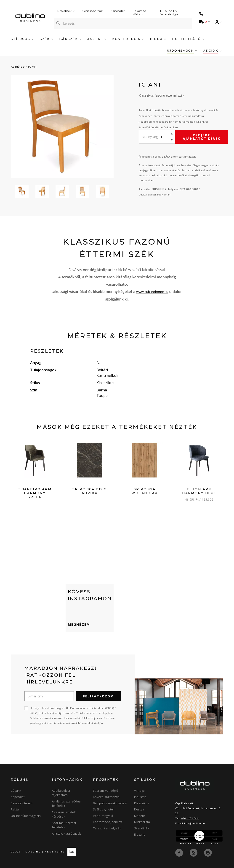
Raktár (15, 810)
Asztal (97, 39)
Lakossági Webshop (140, 13)
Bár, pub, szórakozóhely (110, 803)
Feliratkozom (98, 696)
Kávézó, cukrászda (106, 797)
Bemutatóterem (22, 803)
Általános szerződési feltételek (66, 804)
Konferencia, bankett (108, 822)
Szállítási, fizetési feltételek (64, 825)
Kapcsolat (118, 11)
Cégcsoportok (93, 11)
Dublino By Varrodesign (169, 13)
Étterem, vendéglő (106, 791)
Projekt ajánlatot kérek (202, 137)
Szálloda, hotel (103, 810)
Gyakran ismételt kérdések (64, 814)
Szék (47, 39)
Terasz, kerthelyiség (107, 828)
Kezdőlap (18, 67)
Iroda (158, 39)
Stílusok (22, 39)
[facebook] (180, 852)
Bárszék (70, 39)
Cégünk (16, 791)
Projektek (66, 11)
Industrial (141, 797)
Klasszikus (142, 803)
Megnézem (79, 624)
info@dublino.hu (194, 823)
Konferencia (128, 39)
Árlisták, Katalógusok (66, 834)
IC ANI (33, 67)
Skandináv (142, 828)
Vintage (139, 791)
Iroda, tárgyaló (103, 816)
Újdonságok (182, 50)
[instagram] (194, 852)
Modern (140, 816)
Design (139, 810)
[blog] (208, 852)
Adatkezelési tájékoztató (61, 793)
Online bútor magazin (26, 816)
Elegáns (140, 835)
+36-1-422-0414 (190, 818)
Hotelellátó (188, 39)
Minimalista (142, 822)
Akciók (212, 50)
